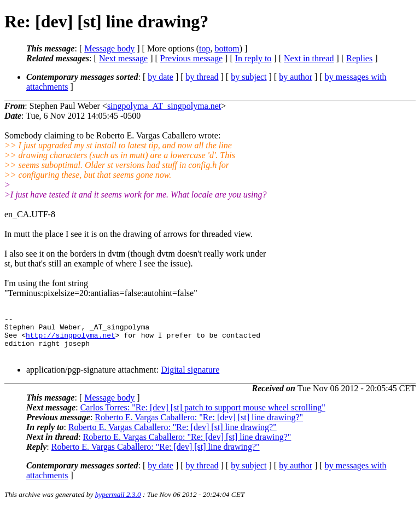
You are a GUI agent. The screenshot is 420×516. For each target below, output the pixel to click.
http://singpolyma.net (71, 340)
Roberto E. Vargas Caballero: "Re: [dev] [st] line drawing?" (199, 425)
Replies (359, 58)
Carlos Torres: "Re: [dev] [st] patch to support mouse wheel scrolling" (203, 416)
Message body (109, 48)
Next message (123, 58)
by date (161, 77)
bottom (227, 48)
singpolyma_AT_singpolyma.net (164, 106)
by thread (202, 77)
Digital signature (190, 378)
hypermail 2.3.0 (118, 503)
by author (296, 77)
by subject (249, 77)
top (205, 48)
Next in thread (309, 58)
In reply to (253, 58)
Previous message (191, 58)
